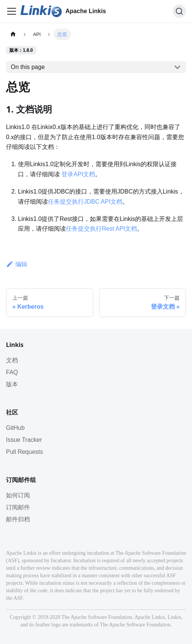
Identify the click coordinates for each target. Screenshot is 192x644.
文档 (12, 360)
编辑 (17, 264)
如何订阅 (18, 495)
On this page (28, 67)
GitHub (15, 428)
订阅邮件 (18, 507)
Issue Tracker (24, 440)
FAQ (12, 372)
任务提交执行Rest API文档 (101, 229)
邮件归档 (18, 519)
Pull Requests (25, 452)
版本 (12, 384)
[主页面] (13, 34)
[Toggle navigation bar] (12, 11)
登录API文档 (78, 174)
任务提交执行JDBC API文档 (85, 202)
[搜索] (179, 11)
